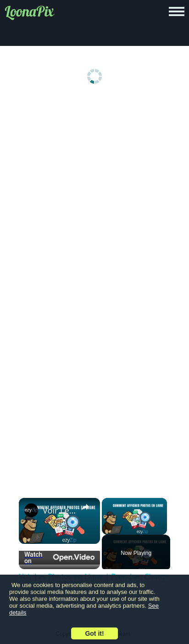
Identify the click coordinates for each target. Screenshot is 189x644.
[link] (31, 510)
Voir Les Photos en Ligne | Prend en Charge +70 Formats (59, 510)
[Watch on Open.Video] (59, 558)
